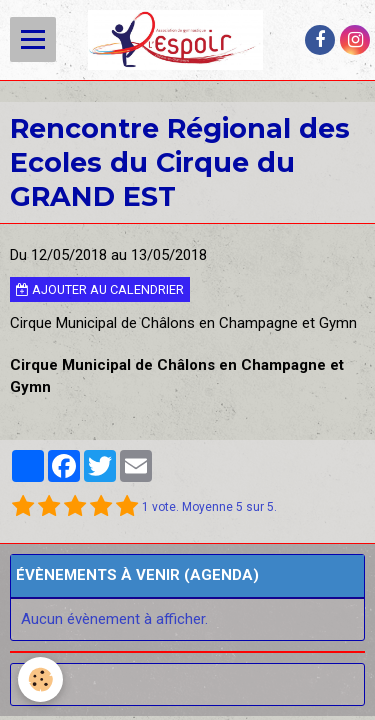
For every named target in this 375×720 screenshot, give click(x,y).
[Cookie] (40, 679)
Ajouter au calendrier (100, 289)
